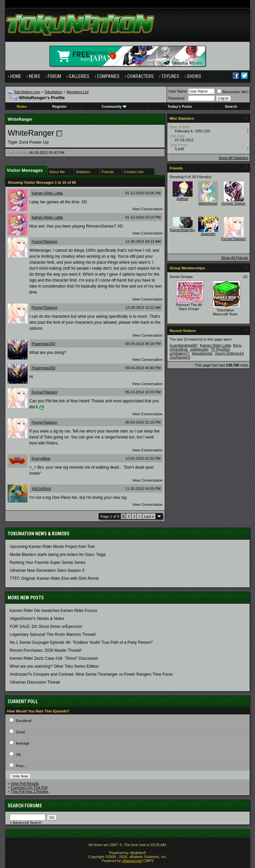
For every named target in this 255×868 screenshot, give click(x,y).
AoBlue (182, 199)
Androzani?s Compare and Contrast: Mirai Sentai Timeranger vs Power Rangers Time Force (91, 674)
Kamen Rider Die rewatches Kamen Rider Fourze (53, 611)
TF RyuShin (220, 349)
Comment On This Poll (29, 787)
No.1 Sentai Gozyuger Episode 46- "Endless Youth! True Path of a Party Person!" (81, 642)
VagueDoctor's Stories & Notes (37, 619)
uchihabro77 (180, 353)
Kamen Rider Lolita (47, 193)
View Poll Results (25, 783)
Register (59, 106)
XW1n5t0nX (41, 489)
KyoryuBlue (41, 458)
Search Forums (25, 806)
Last (149, 516)
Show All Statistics (233, 158)
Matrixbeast (208, 203)
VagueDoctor (202, 353)
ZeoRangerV (180, 357)
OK (19, 755)
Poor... (21, 766)
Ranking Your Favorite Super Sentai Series (47, 563)
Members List (78, 92)
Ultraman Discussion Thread (35, 682)
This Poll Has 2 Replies (30, 791)
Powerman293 (43, 344)
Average (23, 743)
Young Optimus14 (229, 353)
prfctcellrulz (179, 349)
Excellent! (24, 721)
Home (16, 76)
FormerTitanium (44, 241)
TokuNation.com (27, 92)
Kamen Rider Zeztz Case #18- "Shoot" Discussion (54, 658)
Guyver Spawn (233, 203)
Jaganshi (208, 234)
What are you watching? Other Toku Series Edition (54, 666)
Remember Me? (233, 92)
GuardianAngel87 (184, 345)
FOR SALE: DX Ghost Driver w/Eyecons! (46, 627)
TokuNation (53, 92)
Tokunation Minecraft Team (225, 312)
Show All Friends (235, 258)
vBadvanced (132, 861)
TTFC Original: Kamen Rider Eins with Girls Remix (54, 578)
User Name (178, 91)
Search (231, 106)
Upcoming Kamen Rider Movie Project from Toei (52, 547)
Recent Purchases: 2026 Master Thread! (45, 650)
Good (20, 732)
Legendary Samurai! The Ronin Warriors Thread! (53, 634)
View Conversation (147, 209)
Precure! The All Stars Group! (189, 307)
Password (176, 98)
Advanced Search (27, 823)
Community (114, 106)
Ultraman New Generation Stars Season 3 (47, 570)
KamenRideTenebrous (188, 230)
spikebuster (199, 349)
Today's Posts (179, 106)
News (35, 76)
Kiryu (237, 345)
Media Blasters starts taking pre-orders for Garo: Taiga (58, 555)
